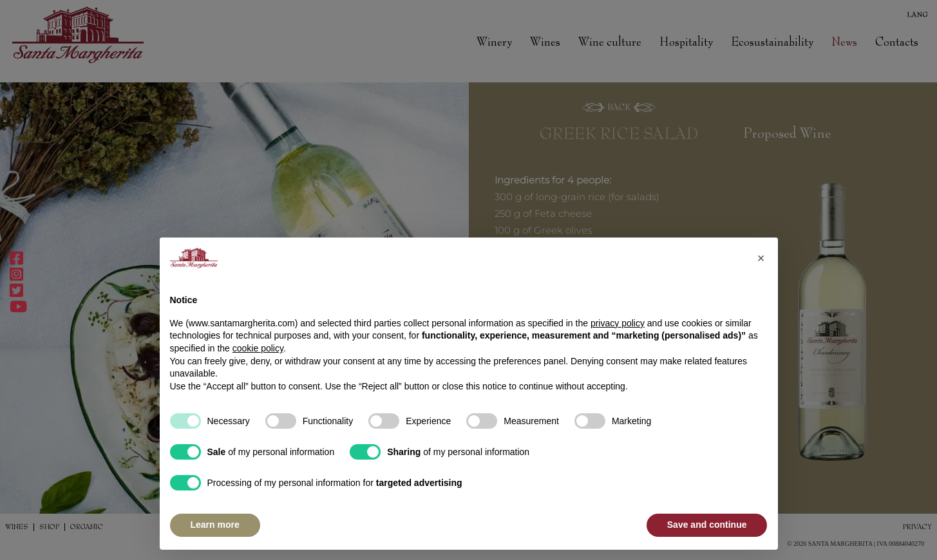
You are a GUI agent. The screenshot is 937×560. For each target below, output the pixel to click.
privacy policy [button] (618, 323)
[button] (761, 258)
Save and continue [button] (707, 525)
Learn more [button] (215, 525)
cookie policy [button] (258, 348)
